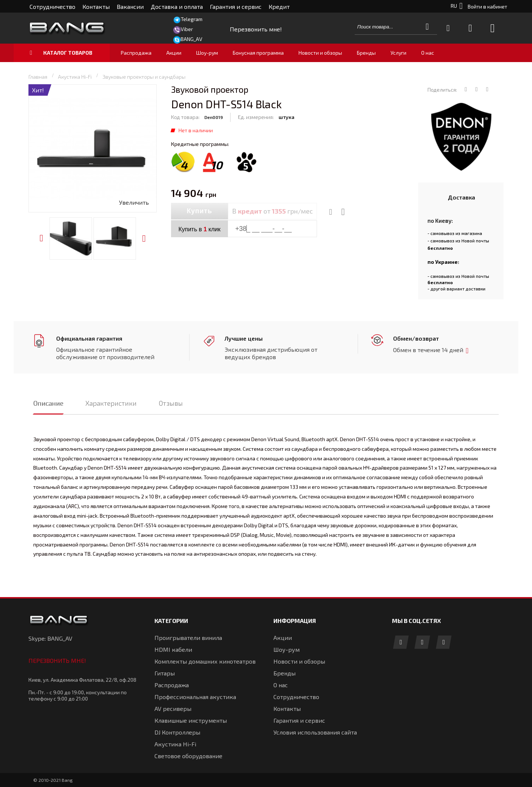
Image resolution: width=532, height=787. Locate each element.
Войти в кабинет (487, 6)
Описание (48, 403)
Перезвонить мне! (57, 660)
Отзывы (171, 403)
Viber (187, 29)
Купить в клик (199, 229)
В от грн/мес (272, 211)
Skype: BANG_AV (50, 638)
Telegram (192, 19)
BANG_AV (192, 39)
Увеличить (134, 202)
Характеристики (111, 403)
